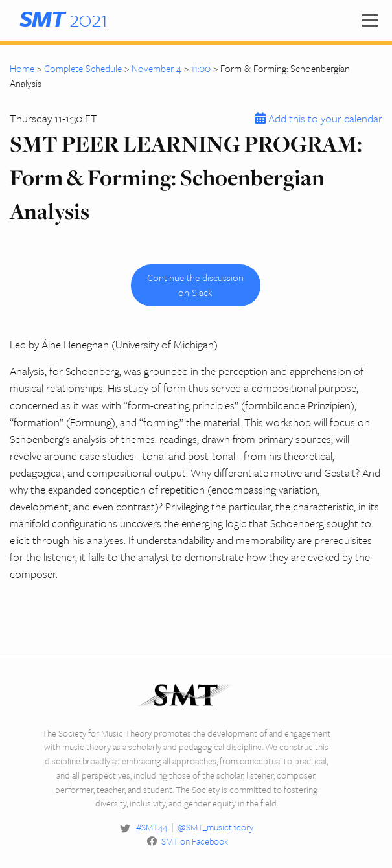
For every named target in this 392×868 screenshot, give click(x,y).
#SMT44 (152, 827)
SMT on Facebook (195, 841)
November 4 (156, 68)
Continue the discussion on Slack (195, 285)
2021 (63, 18)
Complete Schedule (83, 68)
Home (22, 68)
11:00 (201, 68)
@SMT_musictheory (215, 827)
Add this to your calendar (317, 118)
